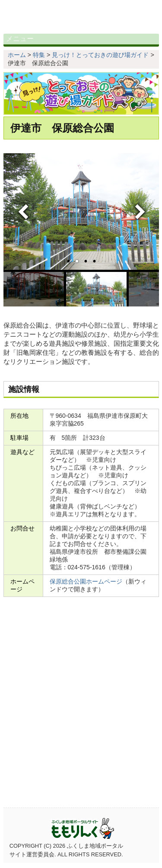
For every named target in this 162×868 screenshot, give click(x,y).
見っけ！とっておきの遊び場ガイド (100, 60)
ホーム (17, 60)
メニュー (29, 41)
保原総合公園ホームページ (86, 587)
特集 (39, 60)
